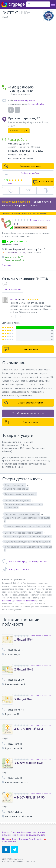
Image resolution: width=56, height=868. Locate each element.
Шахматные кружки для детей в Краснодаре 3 (28, 536)
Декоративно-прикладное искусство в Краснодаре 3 (23, 506)
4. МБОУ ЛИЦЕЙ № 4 (29, 729)
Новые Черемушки (20, 839)
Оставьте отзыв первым (40, 220)
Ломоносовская (9, 842)
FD (16, 224)
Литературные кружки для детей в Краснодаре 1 (28, 548)
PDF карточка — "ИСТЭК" (16, 570)
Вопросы (21, 206)
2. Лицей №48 (24, 669)
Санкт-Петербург (36, 839)
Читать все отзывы (13, 290)
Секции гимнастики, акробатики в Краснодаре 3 (27, 519)
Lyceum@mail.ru (36, 104)
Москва (6, 839)
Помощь (6, 832)
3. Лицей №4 (23, 699)
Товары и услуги (42, 202)
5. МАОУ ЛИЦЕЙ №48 (29, 763)
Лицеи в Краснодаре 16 (16, 489)
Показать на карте (19, 131)
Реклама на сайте (29, 832)
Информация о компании (16, 202)
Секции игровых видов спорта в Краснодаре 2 (27, 526)
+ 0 (13, 317)
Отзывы (8, 206)
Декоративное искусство (17, 501)
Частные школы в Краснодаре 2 (20, 494)
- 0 (20, 317)
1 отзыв (9, 183)
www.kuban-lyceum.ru (25, 100)
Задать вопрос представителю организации (25, 562)
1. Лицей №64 (24, 640)
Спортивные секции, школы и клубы (22, 514)
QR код (33, 206)
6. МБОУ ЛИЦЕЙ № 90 (29, 797)
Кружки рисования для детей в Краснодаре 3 (27, 542)
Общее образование (15, 485)
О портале (15, 832)
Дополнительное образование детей (23, 533)
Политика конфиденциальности (31, 835)
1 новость (6, 265)
